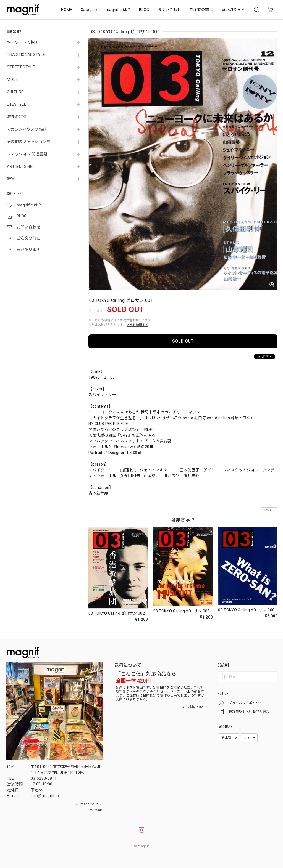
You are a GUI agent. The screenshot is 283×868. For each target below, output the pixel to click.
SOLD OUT (183, 341)
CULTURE (15, 92)
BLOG (144, 10)
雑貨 (11, 179)
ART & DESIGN (20, 166)
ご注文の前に (201, 10)
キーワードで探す (23, 42)
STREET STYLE (21, 67)
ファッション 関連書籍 (27, 154)
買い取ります (233, 10)
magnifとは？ (118, 10)
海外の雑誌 (17, 117)
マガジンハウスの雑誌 (27, 129)
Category (89, 10)
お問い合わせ (169, 10)
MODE (12, 79)
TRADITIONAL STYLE (26, 55)
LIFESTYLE (17, 104)
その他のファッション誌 (29, 142)
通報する (269, 510)
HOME (67, 10)
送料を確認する (137, 325)
